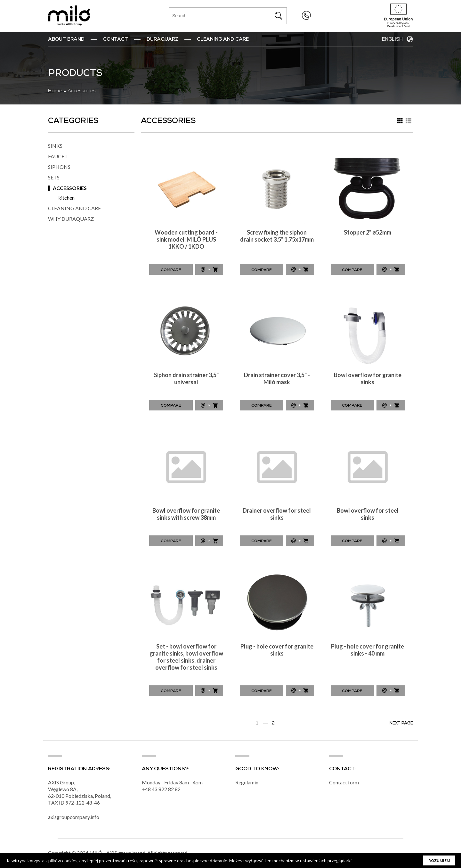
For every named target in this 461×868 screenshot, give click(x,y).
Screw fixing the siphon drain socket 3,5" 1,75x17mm (277, 236)
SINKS (55, 146)
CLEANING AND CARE (74, 208)
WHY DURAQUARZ (71, 219)
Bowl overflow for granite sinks (368, 378)
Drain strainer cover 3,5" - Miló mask (277, 378)
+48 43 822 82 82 (293, 15)
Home (55, 91)
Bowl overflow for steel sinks (368, 514)
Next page (401, 724)
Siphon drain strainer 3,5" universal (186, 378)
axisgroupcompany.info (74, 817)
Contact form (344, 783)
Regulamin (247, 783)
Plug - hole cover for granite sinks (277, 650)
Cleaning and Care (223, 40)
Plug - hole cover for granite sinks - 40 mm (368, 650)
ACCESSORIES (70, 188)
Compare (171, 270)
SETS (54, 177)
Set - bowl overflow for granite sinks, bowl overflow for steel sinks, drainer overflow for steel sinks (186, 657)
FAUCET (58, 156)
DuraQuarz (162, 40)
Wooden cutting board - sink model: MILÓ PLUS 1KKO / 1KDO (186, 239)
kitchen (66, 198)
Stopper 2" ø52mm (368, 232)
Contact (116, 40)
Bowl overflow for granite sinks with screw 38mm (186, 514)
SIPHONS (59, 167)
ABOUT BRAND (66, 40)
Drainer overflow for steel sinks (277, 514)
